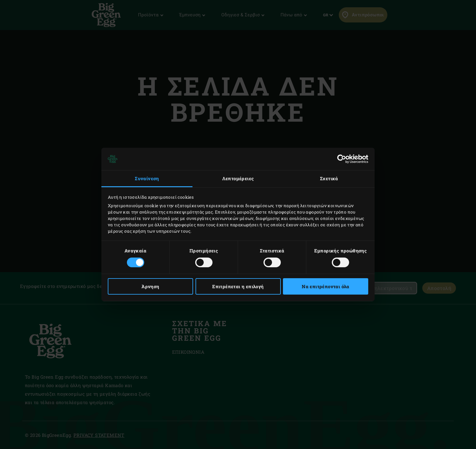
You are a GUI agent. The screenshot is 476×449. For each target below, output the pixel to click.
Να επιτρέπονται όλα (326, 286)
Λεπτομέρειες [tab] (238, 178)
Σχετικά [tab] (329, 178)
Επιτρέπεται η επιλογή (238, 286)
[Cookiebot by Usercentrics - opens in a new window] (342, 159)
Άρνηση (150, 286)
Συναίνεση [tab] (147, 178)
